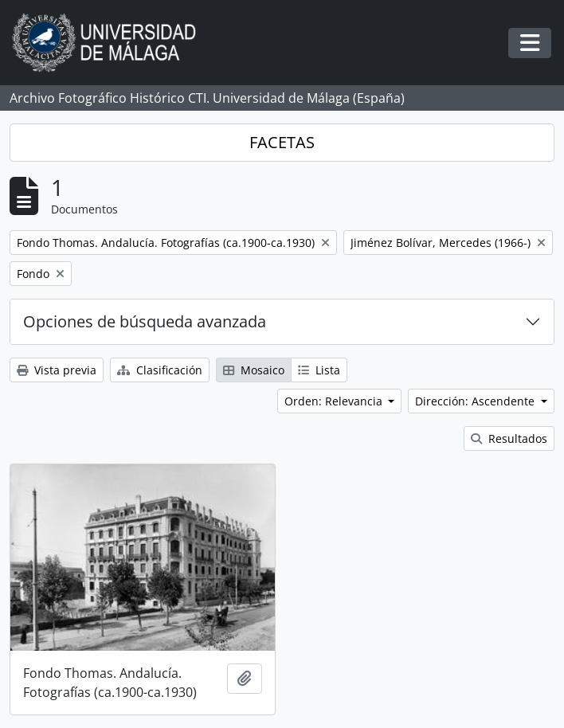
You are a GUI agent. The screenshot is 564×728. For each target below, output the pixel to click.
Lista (319, 370)
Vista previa (57, 370)
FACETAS (282, 142)
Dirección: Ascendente (476, 401)
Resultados (509, 438)
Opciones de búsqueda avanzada (145, 321)
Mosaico (254, 370)
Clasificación (160, 370)
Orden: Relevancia (335, 401)
